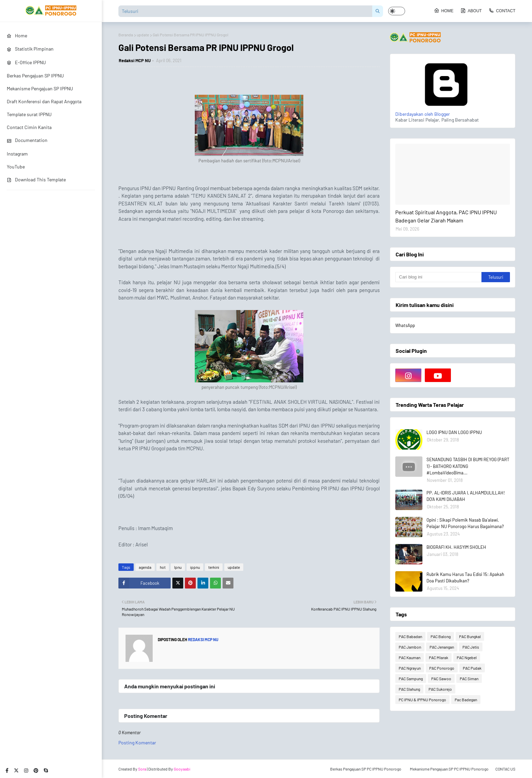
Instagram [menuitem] (17, 154)
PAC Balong (441, 636)
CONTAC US (505, 769)
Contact (502, 11)
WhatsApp (405, 325)
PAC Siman (469, 679)
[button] (397, 11)
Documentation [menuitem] (27, 140)
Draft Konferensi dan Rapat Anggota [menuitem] (44, 101)
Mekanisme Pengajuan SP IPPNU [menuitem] (40, 88)
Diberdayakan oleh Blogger (446, 111)
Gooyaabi (182, 769)
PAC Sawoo (441, 679)
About (471, 11)
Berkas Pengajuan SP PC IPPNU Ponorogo (366, 769)
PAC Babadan (410, 636)
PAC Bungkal (470, 636)
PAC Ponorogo (442, 668)
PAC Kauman (410, 657)
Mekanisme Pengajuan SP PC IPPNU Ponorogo (449, 769)
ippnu (195, 567)
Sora (142, 769)
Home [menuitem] (17, 35)
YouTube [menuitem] (16, 167)
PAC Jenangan (442, 647)
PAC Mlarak (439, 657)
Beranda (126, 35)
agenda (145, 567)
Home (444, 11)
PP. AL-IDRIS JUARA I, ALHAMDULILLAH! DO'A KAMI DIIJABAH (466, 496)
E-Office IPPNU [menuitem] (26, 62)
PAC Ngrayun (410, 668)
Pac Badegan (466, 700)
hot (163, 567)
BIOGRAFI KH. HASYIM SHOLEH (456, 547)
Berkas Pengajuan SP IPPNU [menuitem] (35, 76)
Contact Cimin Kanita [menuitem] (29, 127)
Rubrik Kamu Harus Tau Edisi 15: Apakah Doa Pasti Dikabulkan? (465, 578)
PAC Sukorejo (440, 689)
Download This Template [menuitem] (36, 179)
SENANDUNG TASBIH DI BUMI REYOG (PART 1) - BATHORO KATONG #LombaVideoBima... (468, 466)
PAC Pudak (472, 668)
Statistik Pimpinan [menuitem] (30, 49)
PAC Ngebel (467, 657)
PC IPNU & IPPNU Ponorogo (422, 700)
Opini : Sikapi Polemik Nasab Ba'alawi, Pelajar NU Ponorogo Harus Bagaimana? (465, 523)
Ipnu (178, 567)
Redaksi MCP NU (135, 60)
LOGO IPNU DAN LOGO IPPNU (454, 432)
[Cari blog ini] (438, 277)
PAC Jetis (471, 647)
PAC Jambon (410, 647)
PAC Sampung (411, 679)
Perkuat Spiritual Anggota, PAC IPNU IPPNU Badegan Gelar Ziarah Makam (446, 216)
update (143, 35)
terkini (214, 567)
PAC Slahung (409, 689)
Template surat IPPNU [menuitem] (29, 114)
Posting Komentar (137, 743)
